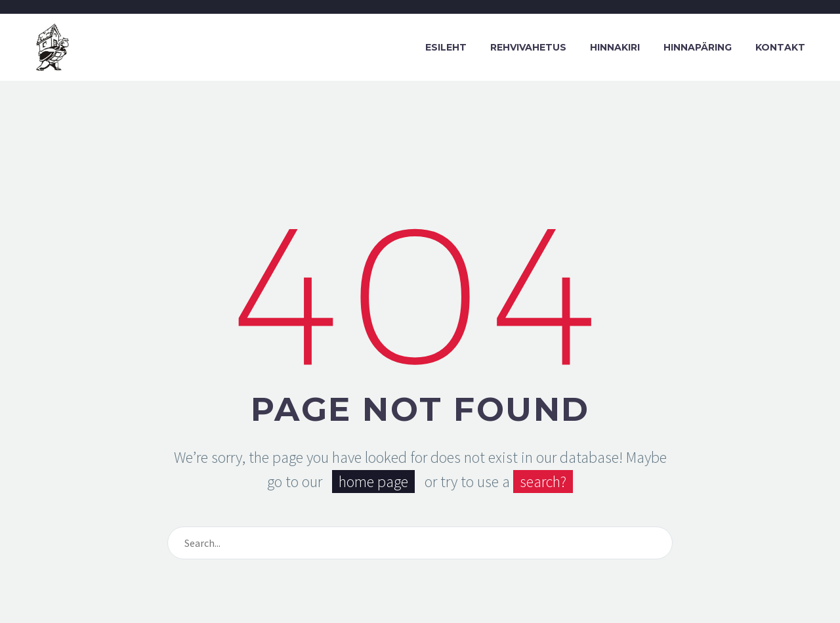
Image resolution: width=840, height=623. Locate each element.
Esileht (446, 47)
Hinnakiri (615, 47)
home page (373, 482)
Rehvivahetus (528, 47)
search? (543, 482)
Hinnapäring (698, 47)
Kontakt (780, 47)
